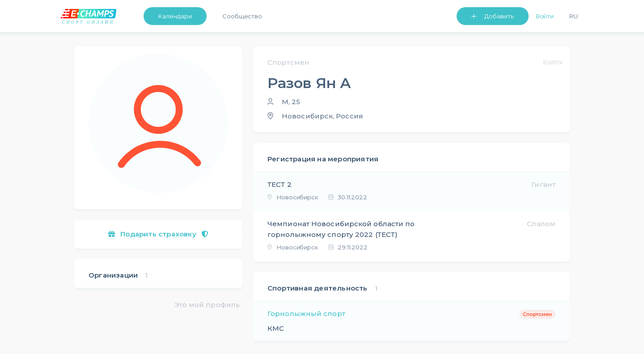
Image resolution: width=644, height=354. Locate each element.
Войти (545, 16)
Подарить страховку (158, 234)
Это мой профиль (207, 305)
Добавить (499, 16)
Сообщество (242, 16)
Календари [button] (175, 16)
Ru (574, 16)
